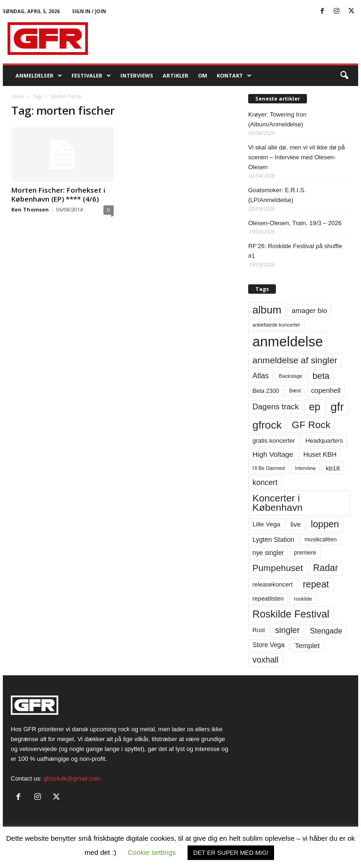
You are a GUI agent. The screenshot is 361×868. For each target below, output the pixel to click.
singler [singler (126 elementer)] (287, 630)
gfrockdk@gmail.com (72, 778)
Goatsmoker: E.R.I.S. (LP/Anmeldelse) (277, 195)
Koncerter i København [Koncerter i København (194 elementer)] (278, 503)
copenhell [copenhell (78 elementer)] (326, 391)
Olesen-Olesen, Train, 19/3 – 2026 (295, 223)
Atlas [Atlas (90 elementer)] (261, 376)
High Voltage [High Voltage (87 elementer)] (273, 454)
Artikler (176, 75)
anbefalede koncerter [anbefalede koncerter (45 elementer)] (276, 325)
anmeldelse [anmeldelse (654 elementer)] (288, 341)
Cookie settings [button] (152, 852)
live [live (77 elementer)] (296, 524)
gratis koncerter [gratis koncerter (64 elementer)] (274, 441)
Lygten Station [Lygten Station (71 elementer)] (273, 540)
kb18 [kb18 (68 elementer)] (333, 468)
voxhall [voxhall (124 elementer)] (266, 660)
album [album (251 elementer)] (267, 310)
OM (203, 75)
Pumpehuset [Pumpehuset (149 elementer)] (278, 568)
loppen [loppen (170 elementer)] (325, 524)
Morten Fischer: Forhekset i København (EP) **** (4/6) (58, 194)
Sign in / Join (89, 11)
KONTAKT (234, 76)
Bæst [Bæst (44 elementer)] (295, 391)
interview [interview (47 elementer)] (306, 468)
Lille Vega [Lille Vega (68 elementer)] (266, 524)
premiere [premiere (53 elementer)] (305, 553)
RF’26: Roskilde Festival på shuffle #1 (295, 251)
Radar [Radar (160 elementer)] (326, 568)
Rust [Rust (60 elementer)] (259, 630)
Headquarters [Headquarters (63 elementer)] (324, 441)
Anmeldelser (39, 76)
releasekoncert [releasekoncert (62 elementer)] (273, 584)
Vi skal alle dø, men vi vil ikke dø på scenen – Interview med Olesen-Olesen (297, 157)
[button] (344, 76)
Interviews (137, 75)
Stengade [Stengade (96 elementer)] (326, 631)
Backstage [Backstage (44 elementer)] (290, 376)
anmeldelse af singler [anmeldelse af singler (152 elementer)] (295, 360)
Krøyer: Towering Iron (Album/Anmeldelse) (277, 119)
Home (18, 96)
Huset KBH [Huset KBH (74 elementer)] (320, 454)
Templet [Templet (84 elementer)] (307, 645)
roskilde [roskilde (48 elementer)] (303, 599)
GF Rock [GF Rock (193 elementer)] (311, 425)
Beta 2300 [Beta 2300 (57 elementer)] (266, 391)
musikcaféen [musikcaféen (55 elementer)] (321, 540)
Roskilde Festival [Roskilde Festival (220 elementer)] (291, 614)
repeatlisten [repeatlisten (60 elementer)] (268, 598)
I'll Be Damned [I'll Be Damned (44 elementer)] (269, 468)
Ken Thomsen (30, 209)
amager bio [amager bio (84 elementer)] (309, 310)
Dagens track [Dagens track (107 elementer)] (276, 407)
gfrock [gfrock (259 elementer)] (267, 425)
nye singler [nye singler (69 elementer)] (268, 553)
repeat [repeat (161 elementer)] (316, 584)
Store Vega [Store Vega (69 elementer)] (269, 645)
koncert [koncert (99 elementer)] (265, 482)
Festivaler (91, 76)
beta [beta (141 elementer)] (321, 376)
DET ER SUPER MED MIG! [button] (231, 853)
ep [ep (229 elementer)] (314, 407)
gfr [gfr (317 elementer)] (337, 407)
